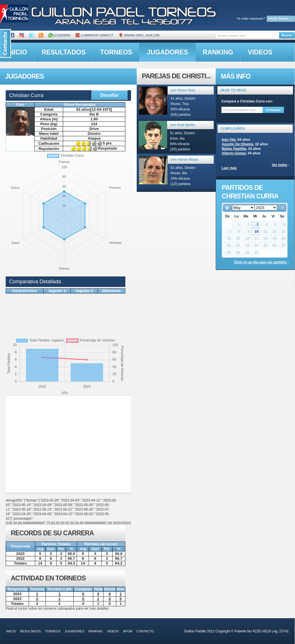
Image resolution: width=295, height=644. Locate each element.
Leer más (229, 168)
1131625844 (59, 35)
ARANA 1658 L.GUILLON (139, 35)
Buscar (287, 35)
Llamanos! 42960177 (94, 35)
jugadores (168, 52)
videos (260, 52)
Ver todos (280, 165)
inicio (11, 631)
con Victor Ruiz (183, 90)
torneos (116, 52)
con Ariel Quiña (182, 125)
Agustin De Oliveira (237, 144)
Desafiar (110, 95)
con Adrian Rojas (184, 160)
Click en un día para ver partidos (260, 262)
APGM (128, 631)
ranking (218, 52)
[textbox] (247, 35)
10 (256, 232)
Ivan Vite (229, 140)
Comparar (273, 110)
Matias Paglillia (234, 149)
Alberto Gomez (234, 153)
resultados (64, 52)
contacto (145, 631)
